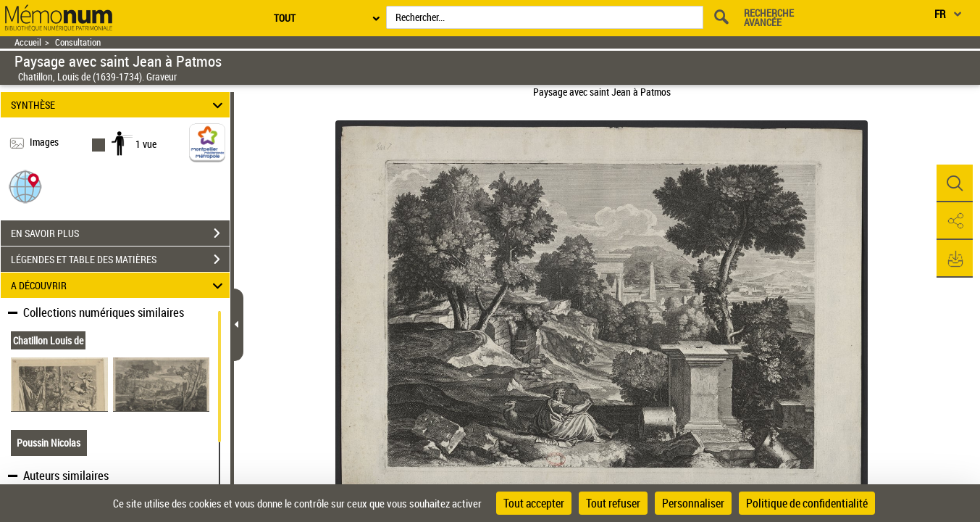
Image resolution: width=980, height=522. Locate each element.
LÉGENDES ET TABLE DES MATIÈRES (120, 260)
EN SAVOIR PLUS (120, 233)
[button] (25, 186)
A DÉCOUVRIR (119, 285)
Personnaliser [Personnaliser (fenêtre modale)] (693, 503)
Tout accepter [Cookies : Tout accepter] (534, 503)
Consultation (78, 42)
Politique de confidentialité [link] (807, 503)
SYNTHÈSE (119, 105)
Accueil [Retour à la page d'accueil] (28, 42)
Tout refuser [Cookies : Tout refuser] (613, 503)
